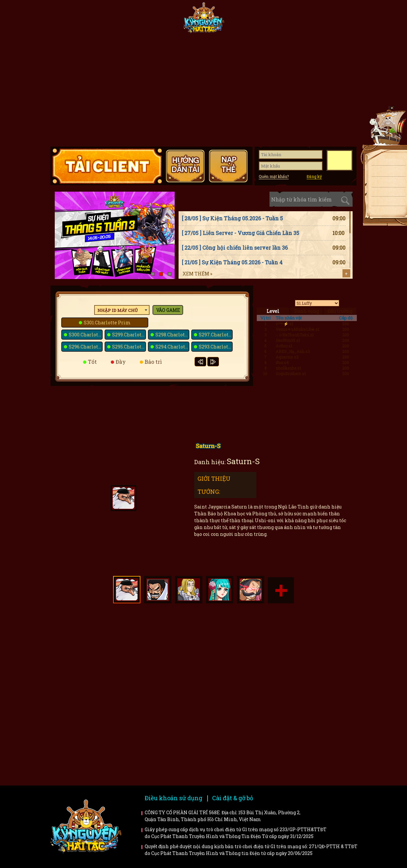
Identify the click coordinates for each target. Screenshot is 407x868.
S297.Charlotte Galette (216, 335)
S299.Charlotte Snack (129, 335)
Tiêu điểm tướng (249, 20)
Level (273, 311)
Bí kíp (236, 682)
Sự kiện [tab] (223, 200)
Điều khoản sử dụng (174, 798)
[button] (153, 274)
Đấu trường (340, 311)
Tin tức (114, 20)
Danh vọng (306, 311)
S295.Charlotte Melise (129, 347)
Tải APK (386, 172)
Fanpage (157, 20)
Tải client (386, 161)
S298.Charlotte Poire (172, 335)
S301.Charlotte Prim (107, 323)
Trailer (315, 682)
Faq (315, 639)
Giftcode (292, 20)
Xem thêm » (197, 274)
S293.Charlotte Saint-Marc (216, 347)
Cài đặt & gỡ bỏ (233, 798)
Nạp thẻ (386, 183)
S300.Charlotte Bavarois (86, 335)
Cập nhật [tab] (253, 200)
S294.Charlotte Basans (172, 347)
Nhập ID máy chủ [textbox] (118, 310)
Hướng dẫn (334, 20)
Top (389, 232)
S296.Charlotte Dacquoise (86, 347)
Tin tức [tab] (193, 200)
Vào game (168, 310)
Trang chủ (71, 20)
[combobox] (122, 310)
